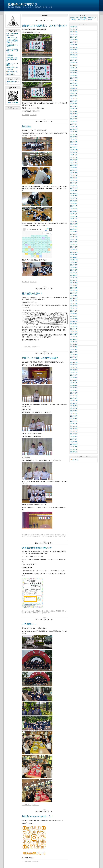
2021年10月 (74, 162)
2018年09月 (74, 255)
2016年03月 (74, 331)
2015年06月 (74, 355)
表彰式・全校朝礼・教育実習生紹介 (40, 358)
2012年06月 (74, 447)
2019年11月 (74, 219)
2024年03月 (74, 88)
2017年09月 (74, 285)
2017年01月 (74, 306)
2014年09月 (74, 378)
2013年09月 (74, 408)
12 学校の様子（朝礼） (50, 536)
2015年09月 (74, 347)
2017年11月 (74, 280)
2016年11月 (74, 311)
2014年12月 (74, 370)
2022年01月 (74, 155)
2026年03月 (74, 29)
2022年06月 (74, 142)
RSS (73, 460)
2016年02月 (74, 334)
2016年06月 (74, 324)
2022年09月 (74, 134)
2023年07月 (74, 109)
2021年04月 (74, 178)
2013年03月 (74, 424)
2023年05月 (74, 114)
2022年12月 (74, 127)
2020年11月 (74, 188)
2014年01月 (74, 398)
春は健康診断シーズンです (12, 46)
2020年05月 (74, 203)
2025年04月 (74, 55)
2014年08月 (74, 380)
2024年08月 (74, 75)
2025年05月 (74, 52)
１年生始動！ (10, 55)
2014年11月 (74, 372)
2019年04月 (74, 237)
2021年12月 (74, 157)
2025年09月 (74, 42)
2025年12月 (74, 34)
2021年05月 (74, 175)
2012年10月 (74, 436)
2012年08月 (74, 442)
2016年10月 (74, 314)
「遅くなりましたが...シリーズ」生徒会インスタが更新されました (12, 40)
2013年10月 (74, 406)
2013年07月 (74, 413)
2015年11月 (74, 342)
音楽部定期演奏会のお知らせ (37, 548)
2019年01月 (74, 244)
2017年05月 (74, 296)
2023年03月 (74, 119)
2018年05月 (74, 265)
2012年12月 (74, 431)
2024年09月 (74, 73)
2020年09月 (74, 193)
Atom (77, 460)
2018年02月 (74, 273)
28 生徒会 (25, 282)
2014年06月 (74, 385)
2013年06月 (74, 416)
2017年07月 (74, 291)
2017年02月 (74, 303)
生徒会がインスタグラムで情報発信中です (12, 59)
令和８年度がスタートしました (12, 68)
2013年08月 (74, 411)
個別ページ (33, 115)
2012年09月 (74, 439)
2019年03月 (74, 239)
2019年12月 (74, 216)
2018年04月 (74, 267)
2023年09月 (74, 104)
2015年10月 (74, 344)
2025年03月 (74, 57)
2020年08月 (74, 196)
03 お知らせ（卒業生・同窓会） (52, 534)
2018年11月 (74, 250)
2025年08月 (74, 45)
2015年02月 (74, 365)
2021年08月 (74, 168)
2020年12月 (74, 185)
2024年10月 (74, 70)
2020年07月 (74, 198)
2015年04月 (74, 360)
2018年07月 (74, 260)
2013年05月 (74, 419)
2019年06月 (74, 232)
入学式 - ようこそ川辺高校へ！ (12, 64)
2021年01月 (74, 183)
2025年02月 (74, 60)
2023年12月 (74, 96)
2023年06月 (74, 111)
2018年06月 (74, 262)
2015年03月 (74, 362)
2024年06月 (74, 80)
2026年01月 (74, 32)
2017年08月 (74, 288)
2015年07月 (74, 352)
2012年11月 (74, 434)
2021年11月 (74, 160)
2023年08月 (74, 106)
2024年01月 (74, 93)
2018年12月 (74, 247)
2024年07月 (74, 78)
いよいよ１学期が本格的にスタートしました (12, 51)
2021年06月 (74, 173)
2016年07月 (74, 321)
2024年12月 (74, 65)
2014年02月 (74, 395)
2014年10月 (74, 375)
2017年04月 (74, 298)
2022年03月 (74, 150)
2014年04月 (74, 390)
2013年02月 (74, 426)
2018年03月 (74, 270)
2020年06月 (74, 201)
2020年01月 (74, 214)
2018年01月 (74, 275)
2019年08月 (74, 226)
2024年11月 (74, 68)
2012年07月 (74, 444)
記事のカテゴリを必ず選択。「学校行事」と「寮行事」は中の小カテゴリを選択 (83, 19)
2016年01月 (74, 337)
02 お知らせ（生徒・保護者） (31, 534)
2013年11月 (74, 403)
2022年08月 (74, 137)
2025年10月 (74, 40)
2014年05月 (74, 388)
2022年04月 (74, 147)
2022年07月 (74, 139)
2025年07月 (74, 47)
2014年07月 (74, 383)
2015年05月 (74, 357)
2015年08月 (74, 349)
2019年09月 (74, 224)
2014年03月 (74, 393)
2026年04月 (74, 27)
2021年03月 (74, 180)
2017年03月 (74, 301)
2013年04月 (74, 421)
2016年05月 (74, 326)
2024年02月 (74, 91)
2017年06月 (74, 293)
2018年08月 (74, 257)
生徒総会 (27, 126)
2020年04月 (74, 206)
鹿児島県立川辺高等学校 (22, 4)
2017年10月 (74, 283)
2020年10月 (74, 191)
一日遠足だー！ (30, 624)
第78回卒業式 (10, 74)
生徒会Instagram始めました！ (38, 816)
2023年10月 (74, 101)
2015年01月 (74, 367)
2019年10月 (74, 221)
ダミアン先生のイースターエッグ (12, 34)
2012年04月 (74, 452)
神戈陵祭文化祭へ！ (32, 293)
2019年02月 (74, 242)
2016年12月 (74, 308)
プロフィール (13, 108)
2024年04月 (74, 86)
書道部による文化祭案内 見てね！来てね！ (45, 25)
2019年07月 (74, 229)
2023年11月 (74, 98)
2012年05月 (74, 449)
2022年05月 (74, 144)
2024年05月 (74, 83)
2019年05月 (74, 234)
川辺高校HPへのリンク (13, 82)
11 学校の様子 (27, 347)
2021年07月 (74, 170)
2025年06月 (74, 50)
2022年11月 (74, 129)
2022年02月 (74, 152)
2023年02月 (74, 121)
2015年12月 (74, 339)
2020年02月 (74, 211)
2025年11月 (74, 37)
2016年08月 (74, 319)
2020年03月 (74, 209)
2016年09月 (74, 316)
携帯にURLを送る (13, 102)
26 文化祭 (25, 115)
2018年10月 (74, 252)
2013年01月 (74, 429)
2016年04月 (74, 329)
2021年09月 (74, 165)
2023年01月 (74, 124)
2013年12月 (74, 401)
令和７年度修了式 (12, 72)
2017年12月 (74, 278)
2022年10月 (74, 132)
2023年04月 (74, 116)
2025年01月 (74, 63)
